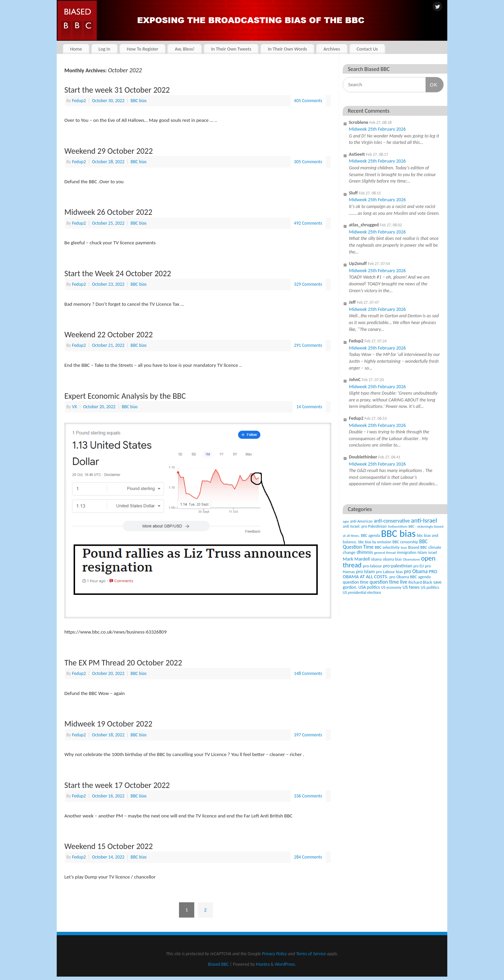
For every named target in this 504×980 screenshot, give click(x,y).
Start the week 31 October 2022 (117, 90)
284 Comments (308, 857)
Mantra (263, 964)
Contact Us (367, 49)
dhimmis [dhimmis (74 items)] (365, 552)
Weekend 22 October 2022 (109, 334)
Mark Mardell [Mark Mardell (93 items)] (356, 559)
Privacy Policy (274, 954)
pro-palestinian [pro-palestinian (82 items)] (398, 566)
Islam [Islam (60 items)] (422, 552)
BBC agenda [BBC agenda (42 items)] (371, 535)
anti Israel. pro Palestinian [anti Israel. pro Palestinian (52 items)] (365, 526)
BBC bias (139, 101)
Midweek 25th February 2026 (377, 129)
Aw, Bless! (185, 49)
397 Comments (308, 735)
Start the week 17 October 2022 (117, 785)
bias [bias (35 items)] (404, 547)
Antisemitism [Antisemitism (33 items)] (398, 526)
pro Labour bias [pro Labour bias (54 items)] (389, 572)
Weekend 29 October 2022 (109, 151)
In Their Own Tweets (231, 49)
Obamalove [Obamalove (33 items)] (411, 559)
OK (432, 84)
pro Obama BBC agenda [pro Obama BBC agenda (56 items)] (410, 577)
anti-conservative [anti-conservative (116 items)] (392, 521)
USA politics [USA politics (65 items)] (369, 587)
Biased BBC (219, 964)
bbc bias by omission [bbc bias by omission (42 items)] (375, 542)
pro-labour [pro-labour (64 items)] (372, 566)
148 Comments (308, 673)
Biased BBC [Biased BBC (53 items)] (417, 547)
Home (76, 49)
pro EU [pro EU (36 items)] (419, 566)
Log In (104, 49)
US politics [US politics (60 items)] (430, 587)
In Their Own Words (287, 49)
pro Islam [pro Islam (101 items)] (365, 571)
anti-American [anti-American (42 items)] (362, 521)
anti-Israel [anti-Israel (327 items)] (424, 520)
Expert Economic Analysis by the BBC (125, 396)
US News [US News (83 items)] (411, 587)
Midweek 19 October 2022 (109, 724)
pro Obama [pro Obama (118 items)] (416, 571)
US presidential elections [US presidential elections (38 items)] (362, 592)
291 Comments (308, 345)
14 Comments (309, 407)
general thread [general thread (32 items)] (385, 553)
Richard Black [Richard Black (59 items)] (420, 582)
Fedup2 (79, 101)
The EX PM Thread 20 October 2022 (123, 663)
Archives (332, 49)
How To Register (142, 49)
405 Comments (308, 101)
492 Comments (308, 223)
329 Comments (308, 284)
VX (75, 407)
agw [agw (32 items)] (346, 521)
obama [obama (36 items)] (376, 559)
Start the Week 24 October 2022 (118, 273)
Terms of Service (311, 954)
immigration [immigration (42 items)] (407, 552)
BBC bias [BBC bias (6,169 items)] (398, 533)
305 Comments (308, 162)
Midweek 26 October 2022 (109, 212)
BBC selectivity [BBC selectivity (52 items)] (387, 547)
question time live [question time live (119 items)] (388, 582)
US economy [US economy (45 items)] (391, 587)
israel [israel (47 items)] (433, 552)
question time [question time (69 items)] (356, 582)
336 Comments (308, 796)
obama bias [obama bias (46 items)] (392, 559)
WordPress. (285, 964)
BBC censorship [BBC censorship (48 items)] (405, 542)
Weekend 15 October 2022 (109, 846)
